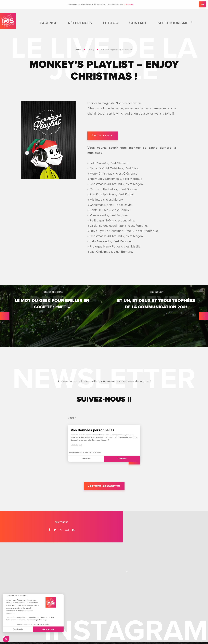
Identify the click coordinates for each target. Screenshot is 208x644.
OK (203, 4)
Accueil (78, 49)
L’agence (92, 23)
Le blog (136, 23)
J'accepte (122, 460)
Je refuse (86, 460)
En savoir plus (128, 4)
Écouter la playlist (103, 136)
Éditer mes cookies (99, 616)
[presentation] (90, 474)
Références (114, 23)
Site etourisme (180, 23)
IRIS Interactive (10, 23)
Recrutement (170, 575)
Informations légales (120, 616)
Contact (155, 23)
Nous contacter (172, 587)
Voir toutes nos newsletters (104, 488)
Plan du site (138, 616)
